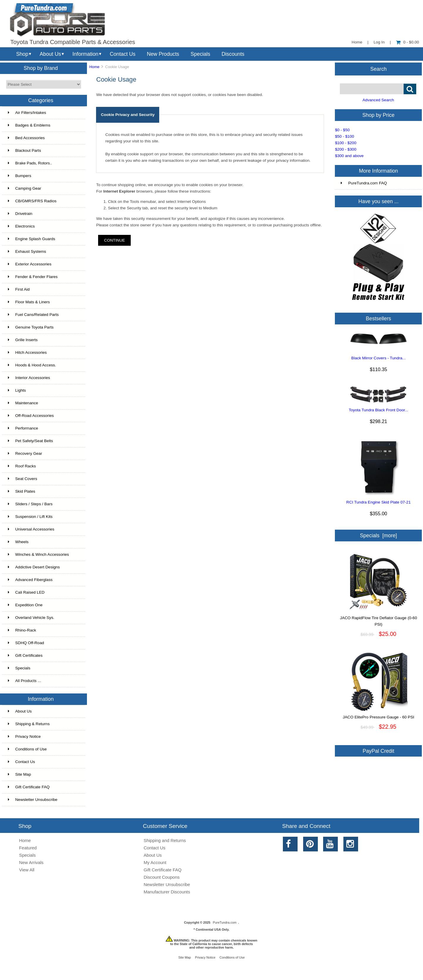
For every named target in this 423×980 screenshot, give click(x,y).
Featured (28, 848)
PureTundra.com (225, 922)
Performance (23, 428)
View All (27, 870)
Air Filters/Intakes (27, 113)
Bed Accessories (26, 138)
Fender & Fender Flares (33, 277)
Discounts (233, 54)
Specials (200, 54)
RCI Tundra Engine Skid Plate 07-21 (378, 502)
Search (379, 69)
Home (357, 42)
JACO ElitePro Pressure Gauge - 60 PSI (378, 715)
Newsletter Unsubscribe (33, 800)
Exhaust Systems (27, 251)
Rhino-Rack (22, 630)
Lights (17, 390)
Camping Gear (25, 188)
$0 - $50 (342, 130)
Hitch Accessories (27, 352)
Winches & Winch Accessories (38, 554)
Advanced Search (378, 100)
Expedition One (25, 605)
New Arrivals (31, 862)
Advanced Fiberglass (30, 580)
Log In (379, 42)
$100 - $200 (346, 143)
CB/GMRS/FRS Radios (32, 201)
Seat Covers (23, 479)
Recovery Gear (25, 453)
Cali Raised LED (26, 592)
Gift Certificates (25, 655)
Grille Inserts (23, 340)
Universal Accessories (31, 529)
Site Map (20, 774)
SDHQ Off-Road (26, 643)
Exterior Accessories (30, 264)
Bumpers (20, 176)
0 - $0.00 (408, 42)
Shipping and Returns (165, 840)
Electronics (21, 226)
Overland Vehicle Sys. (31, 618)
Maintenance (23, 403)
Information (85, 54)
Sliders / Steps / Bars (30, 504)
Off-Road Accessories (31, 416)
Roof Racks (22, 466)
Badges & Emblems (29, 125)
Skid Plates (22, 491)
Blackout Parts (25, 150)
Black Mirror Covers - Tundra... (378, 358)
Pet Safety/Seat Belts (30, 441)
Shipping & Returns (29, 724)
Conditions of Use (27, 749)
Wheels (18, 542)
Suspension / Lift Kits (30, 517)
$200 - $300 (346, 149)
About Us (50, 54)
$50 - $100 (344, 136)
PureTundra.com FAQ (364, 183)
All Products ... (25, 681)
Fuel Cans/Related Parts (33, 315)
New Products (163, 54)
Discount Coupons (162, 877)
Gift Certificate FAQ (29, 787)
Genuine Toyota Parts (31, 327)
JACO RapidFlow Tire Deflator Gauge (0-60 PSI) (378, 619)
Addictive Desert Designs (34, 567)
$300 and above (349, 156)
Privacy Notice (24, 736)
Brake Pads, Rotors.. (30, 163)
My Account (155, 862)
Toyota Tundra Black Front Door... (378, 410)
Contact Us (123, 54)
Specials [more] (378, 536)
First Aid (19, 289)
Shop (22, 54)
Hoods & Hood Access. (32, 365)
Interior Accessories (29, 378)
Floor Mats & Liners (29, 302)
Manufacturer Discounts (167, 892)
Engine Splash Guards (32, 239)
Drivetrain (20, 214)
